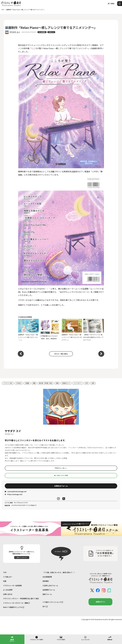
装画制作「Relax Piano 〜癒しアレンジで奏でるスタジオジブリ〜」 (72, 330)
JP (109, 3)
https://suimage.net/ (14, 494)
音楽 (93, 383)
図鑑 (34, 383)
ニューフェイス (85, 638)
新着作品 (110, 638)
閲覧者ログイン (12, 639)
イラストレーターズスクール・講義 (16, 603)
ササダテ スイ (15, 32)
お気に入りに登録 (61, 475)
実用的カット (66, 383)
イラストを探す (61, 638)
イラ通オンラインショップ (53, 602)
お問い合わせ (8, 594)
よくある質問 (8, 590)
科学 (87, 383)
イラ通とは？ (8, 577)
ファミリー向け (8, 383)
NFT (45, 606)
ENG (113, 3)
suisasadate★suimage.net (16, 491)
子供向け (19, 383)
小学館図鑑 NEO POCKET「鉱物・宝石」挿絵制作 (50, 330)
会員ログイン (100, 602)
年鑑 (5, 581)
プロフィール (61, 468)
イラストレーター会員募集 (12, 586)
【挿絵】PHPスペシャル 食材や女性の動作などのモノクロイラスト (94, 330)
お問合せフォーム (61, 486)
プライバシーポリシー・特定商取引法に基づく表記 (21, 599)
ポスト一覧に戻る (61, 354)
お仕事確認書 (47, 577)
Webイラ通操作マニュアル (14, 607)
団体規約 (46, 581)
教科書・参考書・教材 (46, 383)
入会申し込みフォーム (50, 586)
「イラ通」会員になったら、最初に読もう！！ (59, 572)
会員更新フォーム (49, 590)
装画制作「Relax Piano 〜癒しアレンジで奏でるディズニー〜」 (28, 330)
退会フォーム (47, 594)
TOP (5, 572)
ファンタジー (78, 383)
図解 (57, 383)
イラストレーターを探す (37, 638)
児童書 (27, 383)
